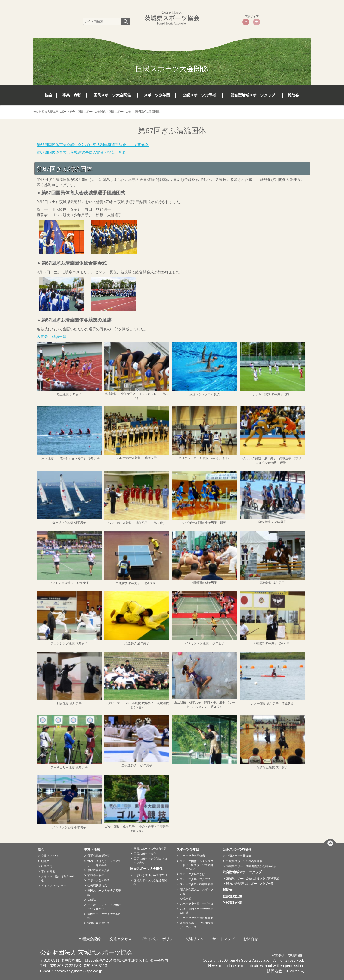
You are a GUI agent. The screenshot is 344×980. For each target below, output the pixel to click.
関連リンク (195, 939)
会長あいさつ (50, 856)
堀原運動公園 (234, 896)
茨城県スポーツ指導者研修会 (244, 861)
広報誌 (92, 900)
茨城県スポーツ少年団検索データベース (197, 925)
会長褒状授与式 (97, 885)
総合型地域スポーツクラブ (253, 95)
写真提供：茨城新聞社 (288, 956)
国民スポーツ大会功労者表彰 (104, 893)
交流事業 (186, 899)
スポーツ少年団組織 (192, 856)
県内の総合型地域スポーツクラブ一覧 (250, 884)
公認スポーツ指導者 (199, 95)
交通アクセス (121, 939)
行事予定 (47, 866)
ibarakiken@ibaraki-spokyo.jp (78, 971)
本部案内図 (48, 871)
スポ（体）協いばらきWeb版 (58, 878)
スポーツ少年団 (157, 95)
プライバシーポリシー (158, 939)
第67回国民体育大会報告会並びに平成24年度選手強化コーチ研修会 (93, 145)
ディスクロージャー (54, 885)
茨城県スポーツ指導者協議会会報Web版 (251, 866)
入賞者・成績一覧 (52, 337)
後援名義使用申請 (99, 923)
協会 (49, 95)
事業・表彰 (72, 95)
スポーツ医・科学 (99, 880)
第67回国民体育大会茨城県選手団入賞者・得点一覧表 (81, 152)
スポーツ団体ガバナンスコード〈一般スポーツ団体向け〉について (197, 865)
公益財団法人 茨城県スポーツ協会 (87, 952)
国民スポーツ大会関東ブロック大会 (150, 861)
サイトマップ (223, 939)
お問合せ (251, 939)
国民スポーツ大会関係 (112, 95)
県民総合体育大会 (99, 870)
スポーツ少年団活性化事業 (197, 918)
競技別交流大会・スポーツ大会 (197, 891)
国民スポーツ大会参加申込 (150, 849)
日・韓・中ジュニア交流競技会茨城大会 (104, 907)
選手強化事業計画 (99, 856)
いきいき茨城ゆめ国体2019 (151, 875)
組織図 (45, 861)
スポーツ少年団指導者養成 (197, 884)
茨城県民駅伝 (96, 875)
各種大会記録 (90, 939)
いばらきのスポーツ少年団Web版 (197, 911)
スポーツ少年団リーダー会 (197, 904)
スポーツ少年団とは (192, 874)
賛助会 (293, 95)
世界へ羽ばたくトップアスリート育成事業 (104, 863)
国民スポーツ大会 (145, 854)
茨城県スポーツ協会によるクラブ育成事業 (253, 879)
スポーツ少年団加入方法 (195, 879)
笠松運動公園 (234, 903)
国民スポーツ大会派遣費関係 (150, 882)
